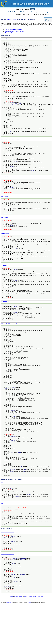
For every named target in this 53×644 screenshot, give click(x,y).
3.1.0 (10, 602)
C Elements (47, 21)
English (12, 596)
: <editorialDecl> (12, 19)
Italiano (25, 596)
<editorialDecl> (5, 177)
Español (21, 596)
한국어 (39, 596)
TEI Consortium (24, 599)
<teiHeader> (4, 39)
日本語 (34, 596)
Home (46, 19)
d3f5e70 (29, 602)
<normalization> (5, 233)
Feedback (30, 599)
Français (30, 596)
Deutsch (16, 596)
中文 (42, 596)
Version (8, 602)
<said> (3, 482)
